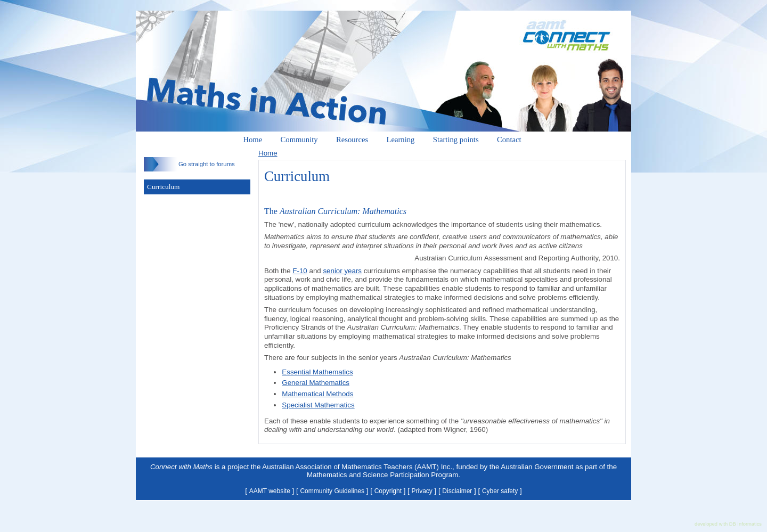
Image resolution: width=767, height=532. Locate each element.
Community (299, 140)
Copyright (388, 491)
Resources (352, 140)
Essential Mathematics (317, 372)
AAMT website (270, 491)
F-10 (300, 271)
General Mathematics (316, 383)
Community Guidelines (332, 491)
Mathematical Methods (317, 394)
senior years (342, 271)
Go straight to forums (189, 164)
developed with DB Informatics (728, 524)
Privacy (422, 491)
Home (252, 140)
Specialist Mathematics (318, 405)
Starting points (456, 140)
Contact (509, 140)
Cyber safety (500, 491)
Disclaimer (457, 491)
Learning (401, 140)
